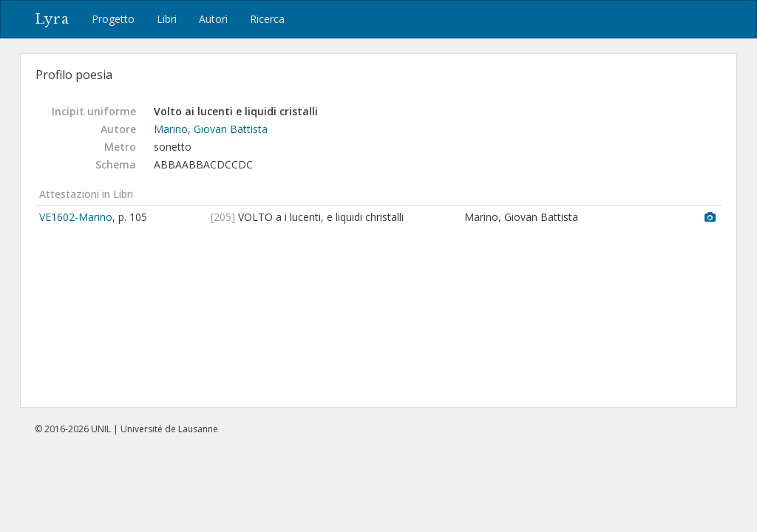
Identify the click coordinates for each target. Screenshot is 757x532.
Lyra (52, 19)
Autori (213, 19)
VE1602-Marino (76, 217)
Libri (167, 19)
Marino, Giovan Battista (211, 129)
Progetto (113, 19)
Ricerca (267, 19)
